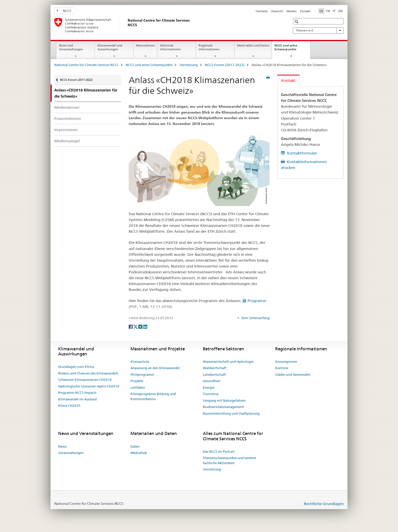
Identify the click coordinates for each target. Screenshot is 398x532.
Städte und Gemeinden (293, 374)
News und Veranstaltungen (71, 47)
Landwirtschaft (214, 374)
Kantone (282, 368)
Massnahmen (145, 45)
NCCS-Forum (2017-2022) (225, 65)
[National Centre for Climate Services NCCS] (127, 25)
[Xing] (141, 326)
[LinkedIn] (145, 326)
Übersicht (277, 11)
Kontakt (305, 11)
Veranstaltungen (71, 453)
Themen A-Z (318, 30)
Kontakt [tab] (288, 80)
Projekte (137, 381)
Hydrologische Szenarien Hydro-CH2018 (89, 386)
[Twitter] (136, 326)
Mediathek (139, 453)
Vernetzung (189, 65)
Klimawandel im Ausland (77, 399)
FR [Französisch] (328, 11)
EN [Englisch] (341, 11)
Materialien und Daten (253, 45)
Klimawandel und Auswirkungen (110, 47)
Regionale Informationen (209, 47)
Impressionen (66, 130)
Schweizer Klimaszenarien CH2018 (85, 380)
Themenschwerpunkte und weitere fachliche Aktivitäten (229, 460)
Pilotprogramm (142, 374)
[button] (297, 21)
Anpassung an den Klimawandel (155, 368)
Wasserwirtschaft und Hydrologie (228, 362)
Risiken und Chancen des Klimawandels (88, 373)
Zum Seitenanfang (255, 318)
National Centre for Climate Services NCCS (86, 65)
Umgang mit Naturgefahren (224, 400)
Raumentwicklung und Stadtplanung (231, 413)
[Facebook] (131, 326)
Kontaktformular (302, 153)
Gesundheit (212, 381)
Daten (135, 446)
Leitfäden (138, 387)
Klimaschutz (140, 362)
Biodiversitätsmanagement (223, 407)
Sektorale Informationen (170, 47)
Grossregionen (286, 362)
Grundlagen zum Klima (76, 367)
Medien (292, 11)
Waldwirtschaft (215, 368)
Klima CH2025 (69, 405)
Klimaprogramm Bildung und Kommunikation (153, 396)
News (62, 446)
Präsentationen (68, 119)
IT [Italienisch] (334, 11)
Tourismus (211, 394)
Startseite (262, 11)
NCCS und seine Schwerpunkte (291, 49)
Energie (209, 387)
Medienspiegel (67, 141)
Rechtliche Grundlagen (324, 504)
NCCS (64, 11)
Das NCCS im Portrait (219, 451)
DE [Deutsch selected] (321, 11)
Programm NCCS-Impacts (77, 393)
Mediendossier (67, 107)
